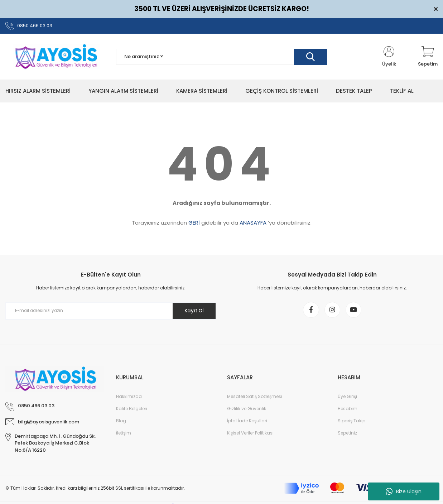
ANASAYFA (253, 224)
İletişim (124, 436)
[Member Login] (389, 58)
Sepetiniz (347, 436)
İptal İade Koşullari (247, 424)
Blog (121, 424)
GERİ (194, 224)
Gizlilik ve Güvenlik (247, 412)
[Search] (222, 58)
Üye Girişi (347, 400)
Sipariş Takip (351, 424)
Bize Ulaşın (404, 491)
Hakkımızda (129, 400)
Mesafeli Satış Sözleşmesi (255, 400)
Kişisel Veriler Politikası (250, 436)
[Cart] (428, 58)
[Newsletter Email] (111, 312)
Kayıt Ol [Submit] (192, 312)
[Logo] (55, 58)
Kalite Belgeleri (132, 412)
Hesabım (348, 412)
